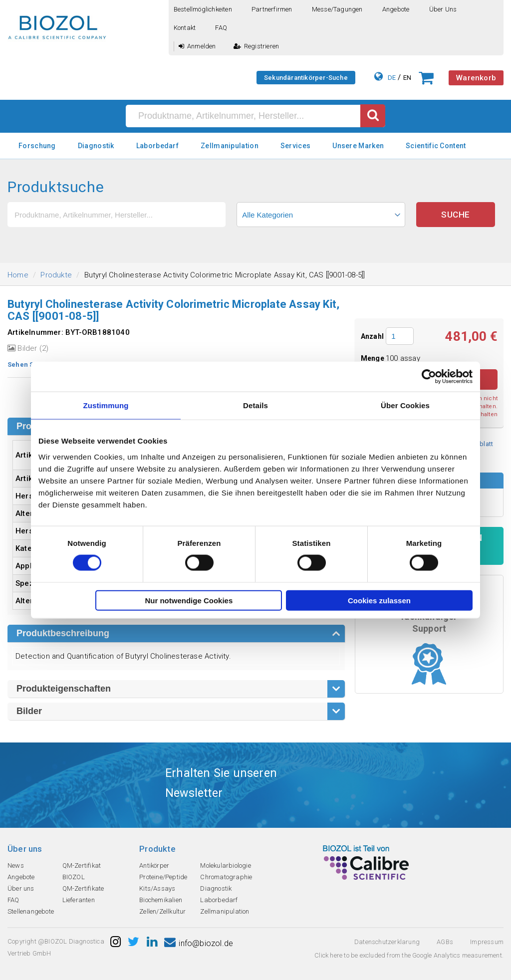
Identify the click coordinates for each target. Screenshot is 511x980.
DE (392, 78)
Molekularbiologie (225, 865)
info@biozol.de (199, 943)
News (16, 865)
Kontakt (185, 28)
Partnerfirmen (272, 9)
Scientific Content (436, 146)
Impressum (487, 942)
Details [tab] (255, 405)
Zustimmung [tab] (106, 405)
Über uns (443, 9)
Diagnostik (96, 146)
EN (407, 78)
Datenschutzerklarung (387, 942)
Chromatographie (226, 877)
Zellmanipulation (230, 146)
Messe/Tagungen (337, 9)
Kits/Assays (157, 888)
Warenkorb (476, 78)
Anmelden (197, 46)
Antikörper (154, 865)
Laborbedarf (157, 146)
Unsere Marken (358, 146)
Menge (373, 358)
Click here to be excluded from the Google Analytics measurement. (409, 955)
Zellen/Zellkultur (162, 911)
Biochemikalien (161, 900)
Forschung (37, 146)
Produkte (56, 275)
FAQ (221, 28)
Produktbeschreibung (63, 633)
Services (295, 146)
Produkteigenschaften (64, 689)
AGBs (445, 942)
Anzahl (372, 336)
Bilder (29, 711)
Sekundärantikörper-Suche (306, 78)
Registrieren (256, 46)
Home (18, 275)
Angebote (396, 9)
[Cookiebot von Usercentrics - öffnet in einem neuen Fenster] (429, 377)
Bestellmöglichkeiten (203, 9)
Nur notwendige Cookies (189, 600)
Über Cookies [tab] (405, 405)
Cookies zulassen (379, 600)
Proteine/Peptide (163, 877)
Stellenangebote (31, 911)
